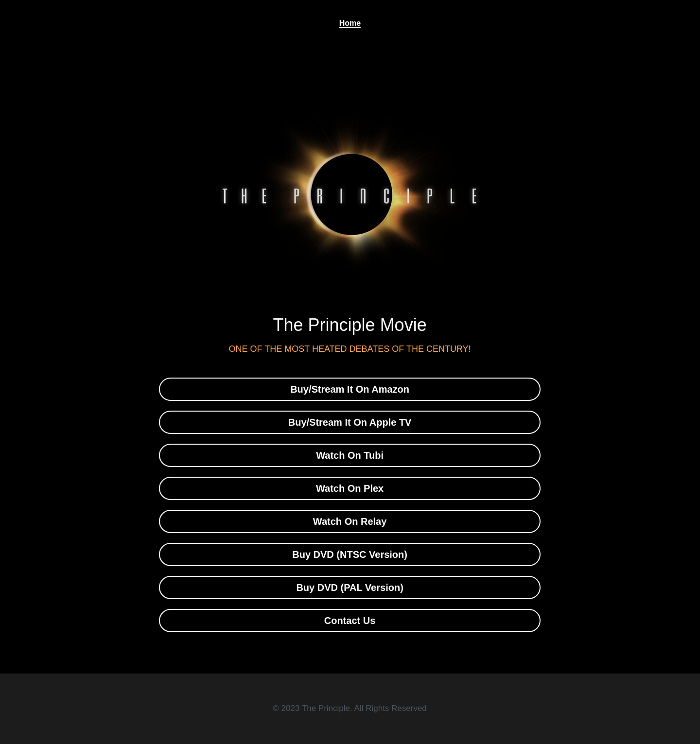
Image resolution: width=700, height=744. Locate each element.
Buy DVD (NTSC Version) (350, 554)
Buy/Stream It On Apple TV (350, 422)
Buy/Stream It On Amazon (350, 389)
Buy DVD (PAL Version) (350, 588)
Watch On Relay (350, 521)
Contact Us (350, 621)
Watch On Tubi (350, 455)
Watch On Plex (350, 488)
